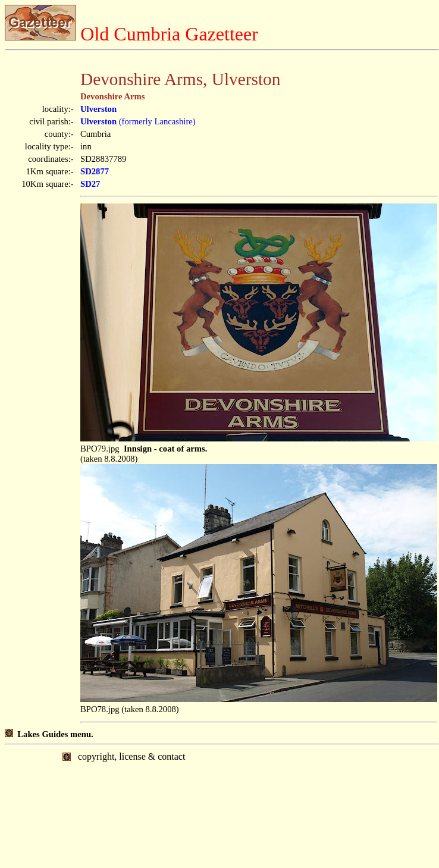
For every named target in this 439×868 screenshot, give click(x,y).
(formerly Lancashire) (138, 121)
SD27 (90, 184)
